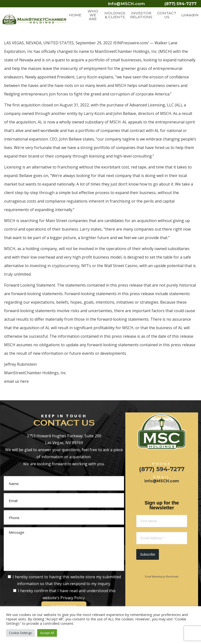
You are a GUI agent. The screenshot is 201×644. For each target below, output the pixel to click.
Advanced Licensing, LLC (152, 105)
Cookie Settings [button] (20, 633)
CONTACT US (167, 15)
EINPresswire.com (131, 43)
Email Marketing (154, 577)
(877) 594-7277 (181, 4)
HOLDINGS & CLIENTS (115, 15)
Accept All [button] (47, 633)
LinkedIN (190, 15)
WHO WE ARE (93, 15)
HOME (75, 15)
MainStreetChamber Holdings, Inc (126, 51)
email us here (16, 381)
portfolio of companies (99, 131)
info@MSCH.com (126, 4)
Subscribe (147, 554)
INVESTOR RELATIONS (141, 15)
